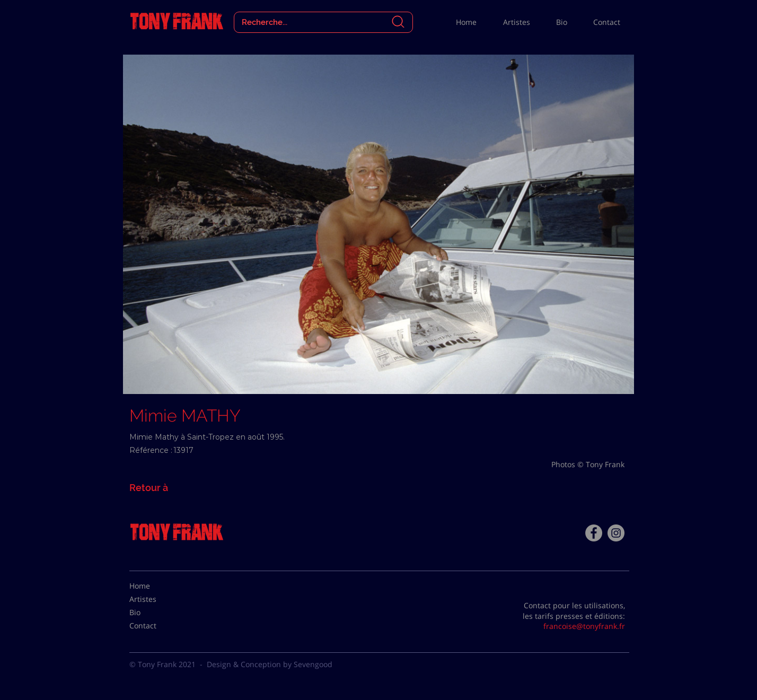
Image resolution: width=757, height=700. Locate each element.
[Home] (156, 586)
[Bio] (156, 612)
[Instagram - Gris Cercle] (616, 533)
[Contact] (156, 626)
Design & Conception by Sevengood (270, 664)
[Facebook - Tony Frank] (594, 533)
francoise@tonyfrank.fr (584, 626)
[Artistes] (156, 599)
